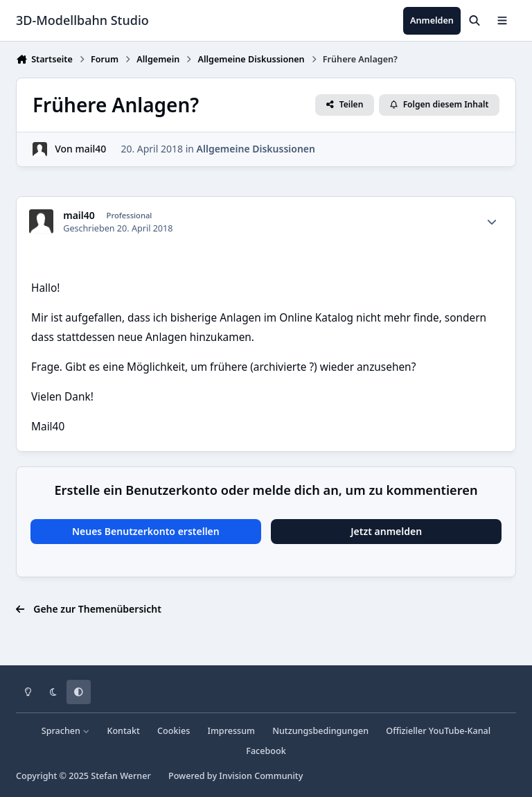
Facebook (266, 751)
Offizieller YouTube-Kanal (438, 731)
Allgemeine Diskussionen (256, 149)
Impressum (231, 731)
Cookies (174, 731)
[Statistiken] (492, 222)
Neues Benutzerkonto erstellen (146, 531)
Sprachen (66, 731)
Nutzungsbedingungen (320, 731)
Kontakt (123, 731)
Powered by (236, 776)
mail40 (91, 149)
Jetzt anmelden (386, 531)
